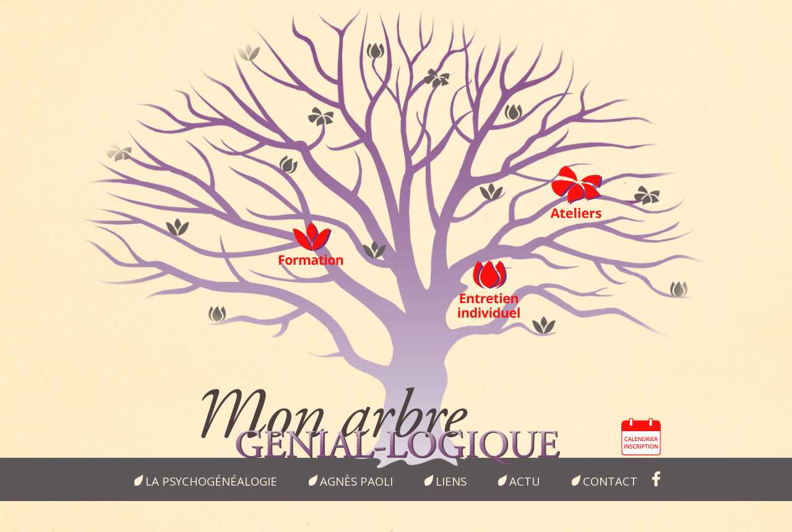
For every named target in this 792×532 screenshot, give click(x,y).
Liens (451, 481)
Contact (610, 481)
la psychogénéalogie (211, 481)
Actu (525, 481)
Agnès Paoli (356, 481)
